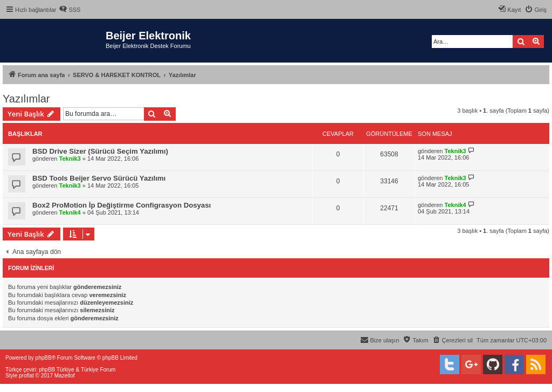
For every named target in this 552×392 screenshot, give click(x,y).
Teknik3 (70, 159)
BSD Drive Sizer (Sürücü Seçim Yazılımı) (100, 151)
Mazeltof (65, 376)
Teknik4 (70, 212)
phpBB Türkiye (56, 370)
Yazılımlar (26, 99)
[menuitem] (70, 10)
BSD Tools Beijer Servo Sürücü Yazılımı (99, 178)
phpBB (44, 358)
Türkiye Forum (98, 370)
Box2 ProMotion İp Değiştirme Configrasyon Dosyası (122, 205)
